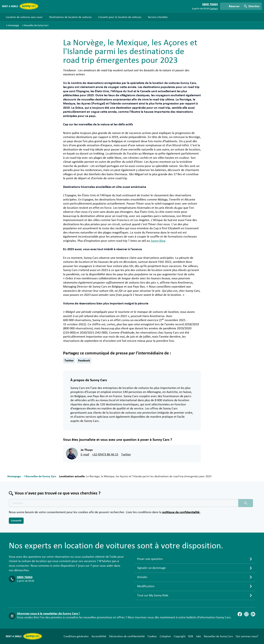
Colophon (165, 636)
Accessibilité (99, 636)
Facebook (84, 360)
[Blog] (253, 614)
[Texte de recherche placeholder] (124, 503)
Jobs (198, 636)
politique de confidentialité (181, 512)
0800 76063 (25, 577)
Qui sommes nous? (247, 636)
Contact (214, 9)
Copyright (180, 636)
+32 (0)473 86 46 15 (105, 455)
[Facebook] (240, 614)
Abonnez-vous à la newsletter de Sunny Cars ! (48, 614)
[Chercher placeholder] (246, 503)
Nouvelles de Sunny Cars (218, 636)
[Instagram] (246, 614)
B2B (191, 636)
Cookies (152, 636)
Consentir (16, 521)
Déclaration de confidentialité (127, 636)
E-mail (85, 455)
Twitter (69, 360)
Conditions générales (76, 636)
